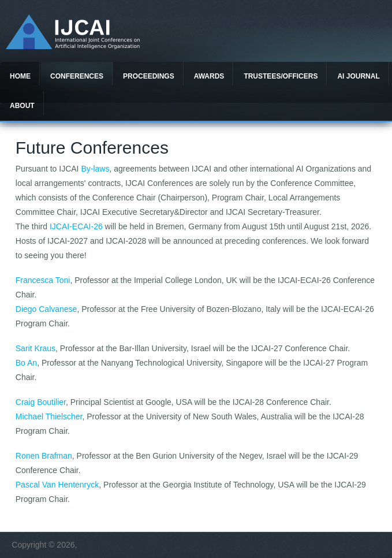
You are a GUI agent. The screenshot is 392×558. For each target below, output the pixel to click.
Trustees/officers (281, 76)
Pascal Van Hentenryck (57, 485)
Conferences (77, 76)
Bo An (26, 363)
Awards (209, 76)
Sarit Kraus (36, 348)
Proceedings (149, 76)
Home (20, 76)
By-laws (95, 169)
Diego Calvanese (46, 309)
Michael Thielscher (49, 416)
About (22, 106)
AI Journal (358, 76)
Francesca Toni (43, 280)
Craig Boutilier (41, 402)
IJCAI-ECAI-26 (76, 226)
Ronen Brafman (44, 456)
